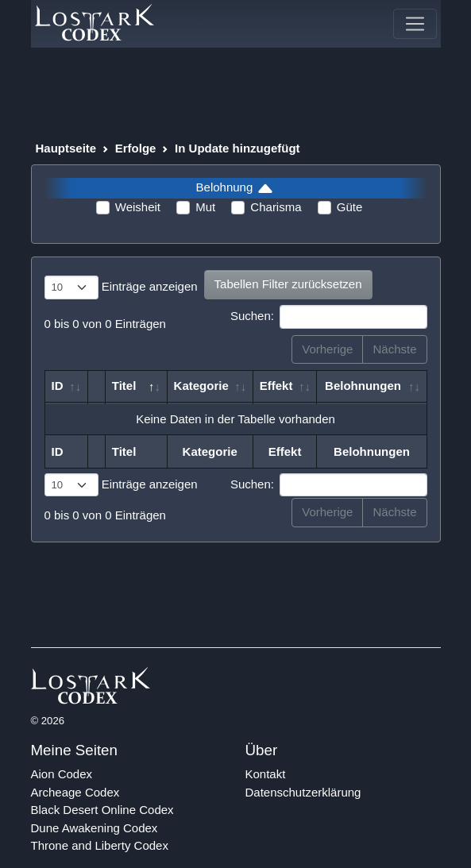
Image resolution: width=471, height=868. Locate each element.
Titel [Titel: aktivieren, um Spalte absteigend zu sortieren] (124, 386)
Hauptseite (66, 148)
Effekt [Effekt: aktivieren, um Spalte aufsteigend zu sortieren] (276, 386)
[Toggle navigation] (415, 24)
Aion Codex (62, 774)
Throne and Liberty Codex (100, 845)
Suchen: (329, 317)
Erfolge (136, 148)
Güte (350, 207)
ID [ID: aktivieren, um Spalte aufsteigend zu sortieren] (58, 386)
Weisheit (138, 207)
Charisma (276, 207)
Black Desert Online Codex (102, 810)
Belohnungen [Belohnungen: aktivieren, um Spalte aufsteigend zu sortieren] (363, 386)
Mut (205, 207)
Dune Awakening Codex (95, 828)
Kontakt (266, 774)
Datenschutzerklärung (303, 792)
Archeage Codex (75, 792)
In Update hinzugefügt (237, 148)
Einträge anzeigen (121, 287)
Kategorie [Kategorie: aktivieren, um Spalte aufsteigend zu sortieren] (201, 386)
